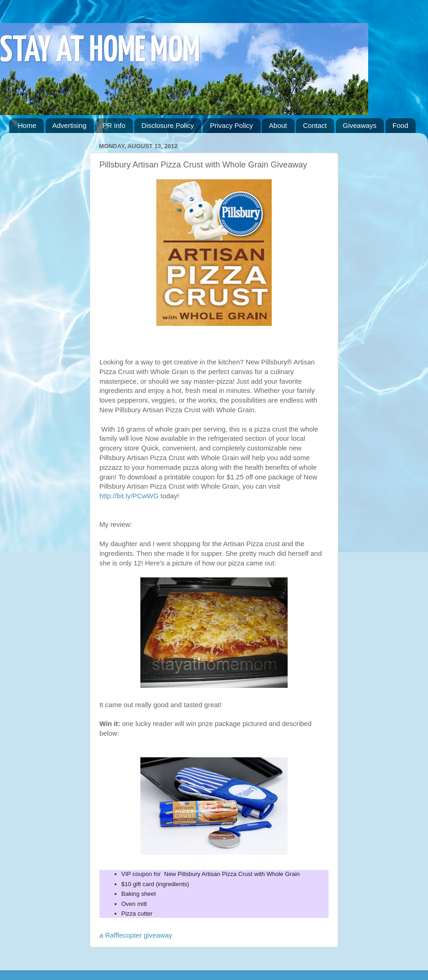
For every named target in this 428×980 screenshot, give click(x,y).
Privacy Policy (231, 125)
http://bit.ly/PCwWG (130, 496)
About (278, 125)
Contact (315, 125)
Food (400, 125)
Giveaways (360, 125)
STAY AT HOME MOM (100, 51)
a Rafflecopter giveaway (136, 935)
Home (27, 125)
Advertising (69, 125)
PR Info (114, 125)
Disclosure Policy (168, 125)
